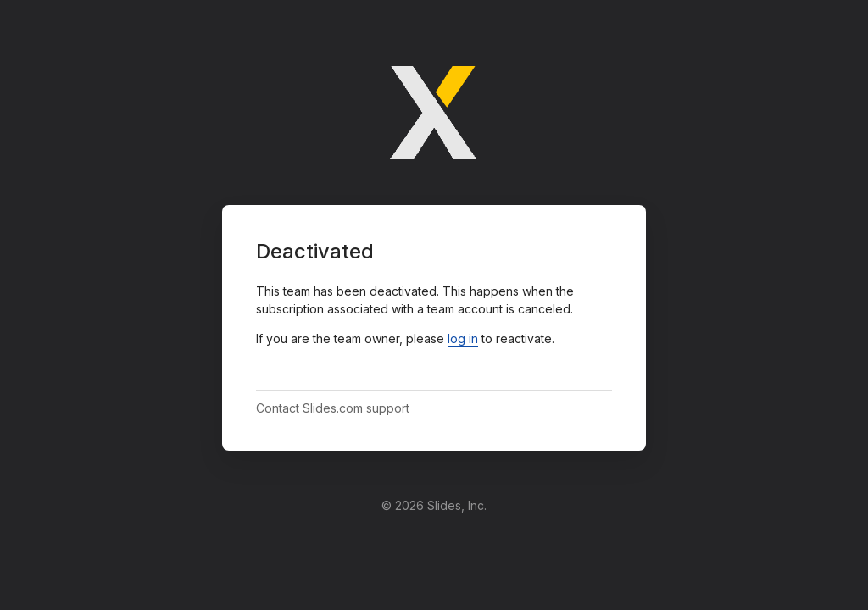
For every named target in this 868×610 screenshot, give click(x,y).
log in (463, 338)
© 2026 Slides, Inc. (434, 505)
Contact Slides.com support (333, 408)
